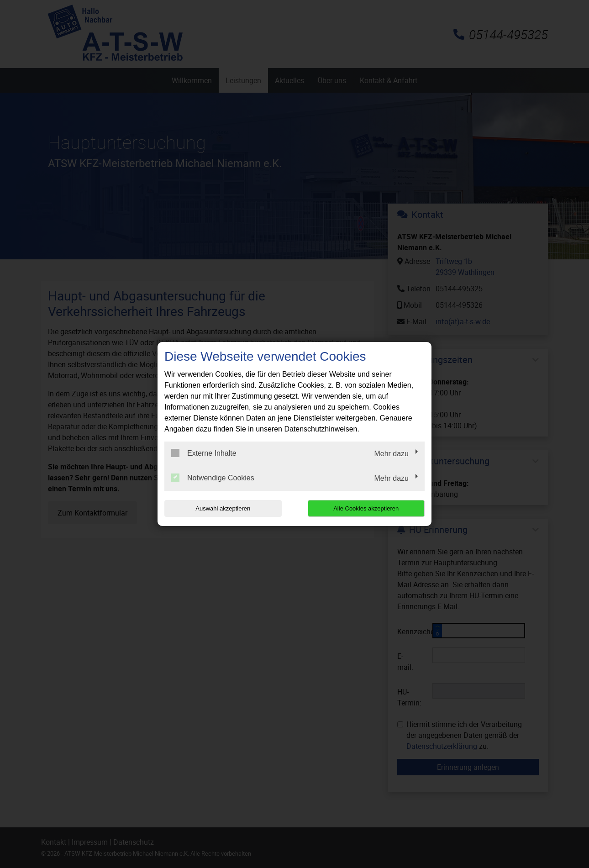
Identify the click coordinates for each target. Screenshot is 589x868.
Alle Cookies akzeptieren (366, 508)
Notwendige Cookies (213, 478)
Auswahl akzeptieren (223, 508)
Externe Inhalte (204, 453)
